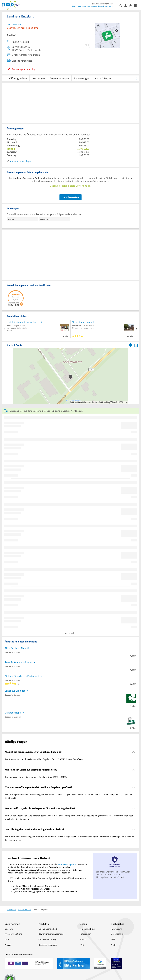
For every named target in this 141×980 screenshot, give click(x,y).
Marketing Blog (87, 929)
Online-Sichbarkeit (48, 929)
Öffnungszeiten (18, 78)
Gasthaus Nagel (13, 713)
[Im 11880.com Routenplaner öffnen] (131, 345)
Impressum (116, 929)
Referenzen (85, 934)
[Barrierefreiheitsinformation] (132, 5)
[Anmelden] (127, 5)
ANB (113, 945)
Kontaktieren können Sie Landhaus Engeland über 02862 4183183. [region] (36, 777)
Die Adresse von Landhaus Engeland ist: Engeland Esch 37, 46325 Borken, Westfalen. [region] (44, 759)
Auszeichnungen (59, 78)
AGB (113, 939)
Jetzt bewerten (70, 197)
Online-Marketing (47, 939)
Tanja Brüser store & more (19, 662)
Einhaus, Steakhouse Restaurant (22, 676)
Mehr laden (70, 633)
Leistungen (38, 78)
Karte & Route (103, 78)
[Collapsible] (134, 752)
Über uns (9, 929)
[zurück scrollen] (5, 78)
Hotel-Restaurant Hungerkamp (23, 322)
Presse (8, 945)
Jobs (7, 939)
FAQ (82, 945)
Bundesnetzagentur (67, 864)
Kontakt (84, 939)
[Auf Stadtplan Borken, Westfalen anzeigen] (136, 345)
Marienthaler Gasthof (83, 322)
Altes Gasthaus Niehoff (17, 648)
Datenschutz (117, 934)
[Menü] (136, 5)
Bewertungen (82, 78)
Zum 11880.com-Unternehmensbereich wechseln (92, 6)
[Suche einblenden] (122, 5)
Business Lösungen (48, 945)
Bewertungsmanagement (51, 934)
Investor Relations (13, 934)
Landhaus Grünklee (15, 691)
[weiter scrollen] (136, 78)
